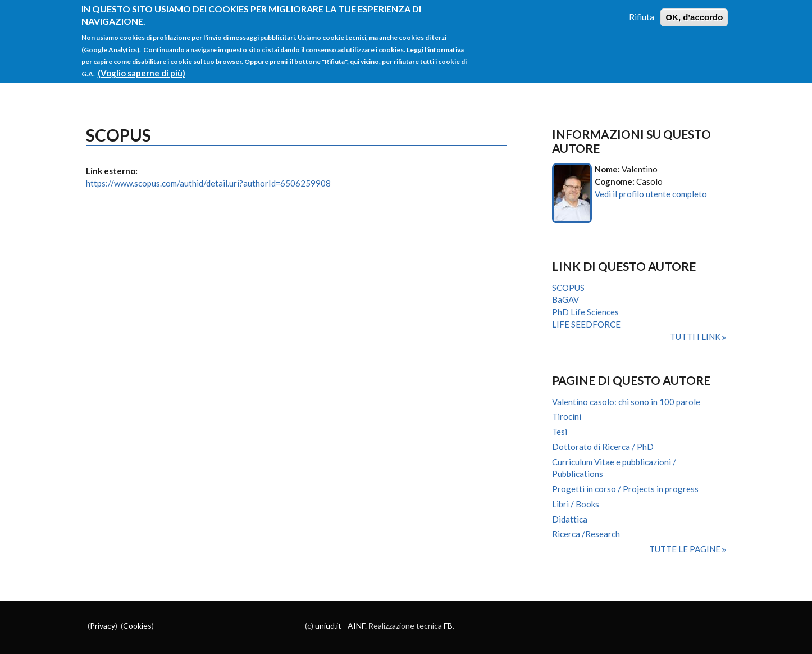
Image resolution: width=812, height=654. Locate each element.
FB (448, 626)
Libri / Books (576, 504)
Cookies (137, 626)
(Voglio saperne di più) (142, 69)
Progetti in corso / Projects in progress (625, 489)
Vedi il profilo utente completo (651, 194)
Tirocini (567, 416)
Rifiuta (642, 13)
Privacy (102, 626)
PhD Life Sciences (585, 312)
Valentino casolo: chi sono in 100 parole (626, 402)
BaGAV (565, 299)
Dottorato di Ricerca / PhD (603, 447)
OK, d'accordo (694, 13)
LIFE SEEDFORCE (586, 324)
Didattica (570, 519)
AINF (356, 626)
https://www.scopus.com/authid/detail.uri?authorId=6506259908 (208, 183)
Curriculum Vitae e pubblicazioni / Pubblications (614, 468)
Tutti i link (696, 337)
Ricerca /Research (586, 534)
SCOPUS (568, 288)
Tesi (560, 432)
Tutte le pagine (686, 549)
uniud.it (328, 626)
